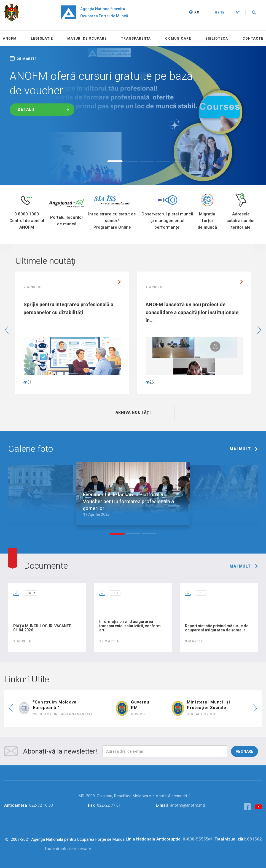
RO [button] (194, 12)
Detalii (26, 109)
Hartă (219, 12)
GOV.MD (138, 714)
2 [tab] (131, 161)
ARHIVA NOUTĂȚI (133, 412)
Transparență (136, 39)
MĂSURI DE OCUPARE (87, 39)
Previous (7, 330)
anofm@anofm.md (187, 805)
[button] (254, 12)
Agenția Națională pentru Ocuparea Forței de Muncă (104, 12)
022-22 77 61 (109, 805)
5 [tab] (179, 161)
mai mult (240, 449)
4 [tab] (163, 161)
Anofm (10, 39)
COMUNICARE (178, 39)
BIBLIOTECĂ (217, 39)
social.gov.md (201, 714)
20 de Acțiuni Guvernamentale (63, 714)
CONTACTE (253, 39)
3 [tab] (147, 161)
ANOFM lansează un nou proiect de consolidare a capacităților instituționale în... (192, 312)
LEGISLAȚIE (42, 39)
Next (259, 330)
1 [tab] (115, 161)
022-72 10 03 (41, 805)
